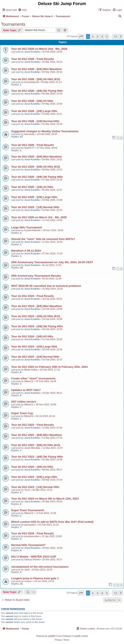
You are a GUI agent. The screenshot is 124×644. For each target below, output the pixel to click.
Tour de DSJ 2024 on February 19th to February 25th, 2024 (49, 367)
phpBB (51, 636)
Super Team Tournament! (28, 510)
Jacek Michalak (32, 448)
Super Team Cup (22, 413)
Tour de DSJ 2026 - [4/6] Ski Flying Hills (37, 91)
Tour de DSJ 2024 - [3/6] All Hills (32, 336)
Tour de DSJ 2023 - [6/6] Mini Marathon (37, 435)
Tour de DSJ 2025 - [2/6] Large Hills (34, 197)
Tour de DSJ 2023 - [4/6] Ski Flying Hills (37, 457)
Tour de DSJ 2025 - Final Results (33, 145)
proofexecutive (32, 536)
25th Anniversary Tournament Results (36, 276)
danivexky (29, 134)
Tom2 (27, 490)
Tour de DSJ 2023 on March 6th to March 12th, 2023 (45, 499)
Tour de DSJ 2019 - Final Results (33, 533)
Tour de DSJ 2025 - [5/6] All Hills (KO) (36, 167)
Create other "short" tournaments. (34, 378)
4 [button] (102, 36)
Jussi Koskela (32, 52)
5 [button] (107, 36)
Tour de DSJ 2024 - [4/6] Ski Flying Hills (37, 326)
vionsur (28, 581)
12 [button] (115, 36)
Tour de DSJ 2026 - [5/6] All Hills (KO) (36, 79)
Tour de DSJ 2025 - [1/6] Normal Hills (35, 207)
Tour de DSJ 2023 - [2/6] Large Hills (34, 477)
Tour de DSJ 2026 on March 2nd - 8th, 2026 (39, 49)
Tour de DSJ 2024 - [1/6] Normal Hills (35, 357)
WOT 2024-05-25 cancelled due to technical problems (46, 286)
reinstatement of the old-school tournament (40, 567)
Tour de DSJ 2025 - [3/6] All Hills (32, 187)
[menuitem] (22, 10)
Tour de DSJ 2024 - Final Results (33, 296)
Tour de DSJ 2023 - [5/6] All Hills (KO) (36, 445)
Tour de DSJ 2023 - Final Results (33, 425)
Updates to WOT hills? (26, 390)
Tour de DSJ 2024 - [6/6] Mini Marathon (37, 306)
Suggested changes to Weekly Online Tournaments (45, 131)
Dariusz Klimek (32, 559)
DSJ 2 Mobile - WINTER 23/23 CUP (34, 557)
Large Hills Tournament (26, 227)
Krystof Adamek (32, 230)
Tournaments (13, 24)
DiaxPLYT (29, 148)
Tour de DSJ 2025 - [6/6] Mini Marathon (37, 157)
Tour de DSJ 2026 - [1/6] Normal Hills (35, 121)
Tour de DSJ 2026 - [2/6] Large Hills (34, 111)
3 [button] (97, 36)
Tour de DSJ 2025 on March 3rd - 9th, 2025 (39, 217)
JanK (27, 570)
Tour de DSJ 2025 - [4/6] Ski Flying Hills (37, 177)
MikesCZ (29, 381)
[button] (81, 36)
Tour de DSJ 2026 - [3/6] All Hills (32, 101)
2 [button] (93, 36)
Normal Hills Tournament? (28, 545)
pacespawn (30, 525)
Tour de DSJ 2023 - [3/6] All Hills (32, 467)
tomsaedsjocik (32, 82)
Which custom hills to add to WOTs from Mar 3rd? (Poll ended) (52, 522)
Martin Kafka (31, 370)
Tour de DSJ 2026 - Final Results (33, 59)
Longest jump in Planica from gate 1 (35, 578)
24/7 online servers (24, 402)
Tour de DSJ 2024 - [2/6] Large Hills (34, 347)
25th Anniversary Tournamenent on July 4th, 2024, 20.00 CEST (52, 262)
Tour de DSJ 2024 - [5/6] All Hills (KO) (36, 316)
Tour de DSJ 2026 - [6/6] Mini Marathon (37, 69)
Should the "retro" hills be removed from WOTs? (43, 239)
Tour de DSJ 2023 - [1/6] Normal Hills (35, 487)
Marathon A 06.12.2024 (26, 251)
